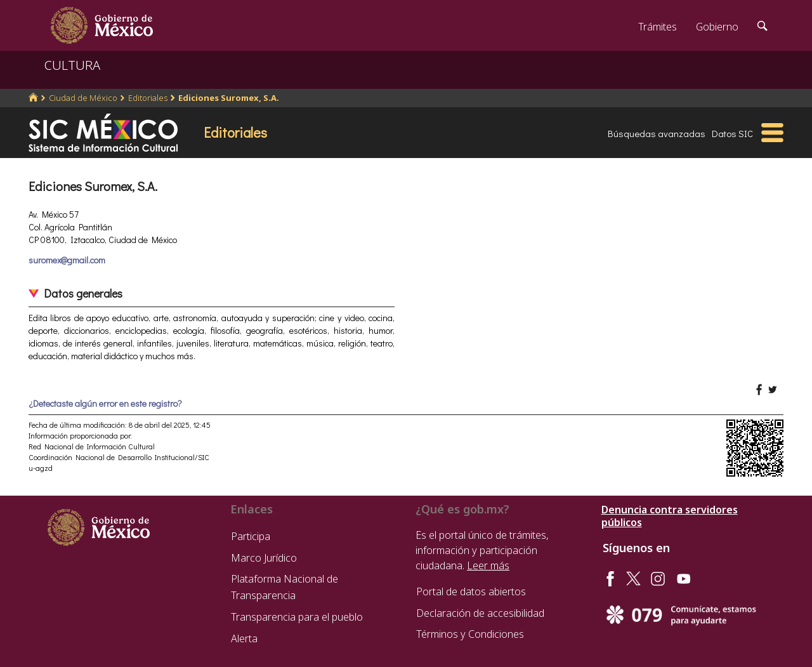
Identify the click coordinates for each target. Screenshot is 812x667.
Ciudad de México (83, 98)
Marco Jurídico (264, 558)
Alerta (244, 638)
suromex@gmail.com (67, 260)
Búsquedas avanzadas (657, 133)
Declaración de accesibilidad (480, 613)
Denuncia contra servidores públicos (670, 516)
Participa (251, 536)
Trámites (658, 27)
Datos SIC (732, 133)
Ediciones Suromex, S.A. (229, 98)
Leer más (488, 565)
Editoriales (148, 98)
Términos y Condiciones (470, 634)
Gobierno (717, 27)
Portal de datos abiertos (471, 591)
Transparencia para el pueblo (297, 617)
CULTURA (72, 65)
